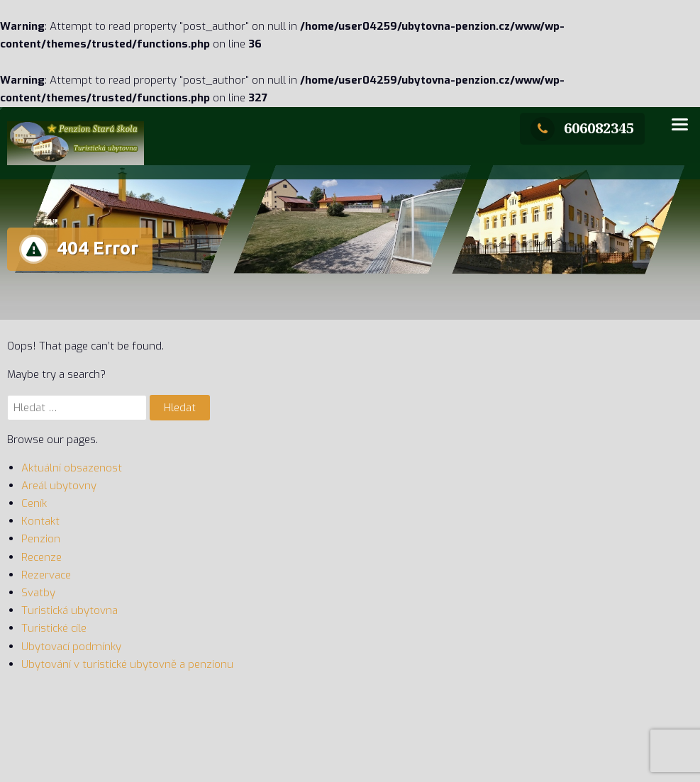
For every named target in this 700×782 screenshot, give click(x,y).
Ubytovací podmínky (71, 647)
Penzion (41, 539)
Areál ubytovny (59, 486)
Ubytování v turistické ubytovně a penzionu (127, 664)
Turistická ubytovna (70, 610)
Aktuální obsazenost (72, 468)
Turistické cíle (54, 628)
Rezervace (46, 575)
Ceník (34, 503)
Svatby (38, 593)
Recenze (41, 557)
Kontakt (40, 521)
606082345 (582, 128)
